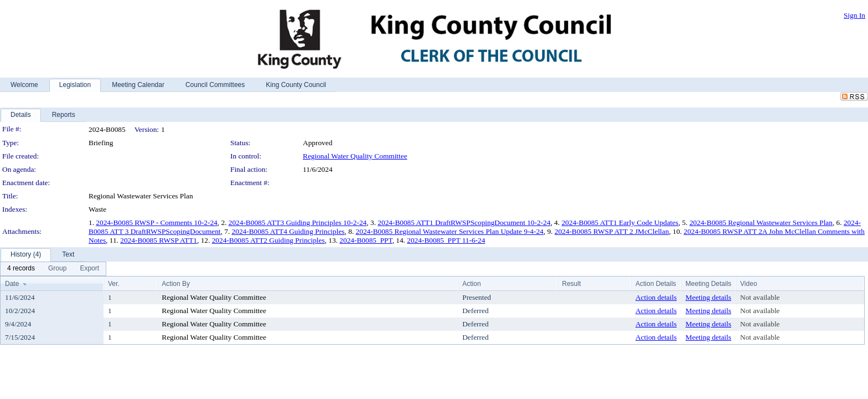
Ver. (114, 284)
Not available (760, 297)
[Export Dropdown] (89, 269)
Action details (656, 297)
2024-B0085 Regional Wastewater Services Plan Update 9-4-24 (450, 231)
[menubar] (53, 269)
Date (12, 284)
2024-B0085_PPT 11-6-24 (446, 240)
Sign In (854, 15)
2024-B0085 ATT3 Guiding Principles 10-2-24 (298, 222)
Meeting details (708, 297)
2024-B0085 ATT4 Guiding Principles (288, 231)
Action (471, 284)
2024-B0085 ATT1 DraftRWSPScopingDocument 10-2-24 (464, 222)
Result (571, 284)
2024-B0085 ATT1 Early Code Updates (620, 222)
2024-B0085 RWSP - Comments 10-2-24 (156, 222)
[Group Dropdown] (57, 269)
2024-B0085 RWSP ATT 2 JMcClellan (612, 231)
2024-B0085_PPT (366, 240)
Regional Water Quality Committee (355, 156)
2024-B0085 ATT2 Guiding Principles (268, 240)
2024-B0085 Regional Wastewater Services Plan (761, 222)
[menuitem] (21, 269)
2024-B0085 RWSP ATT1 (159, 240)
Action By (176, 284)
